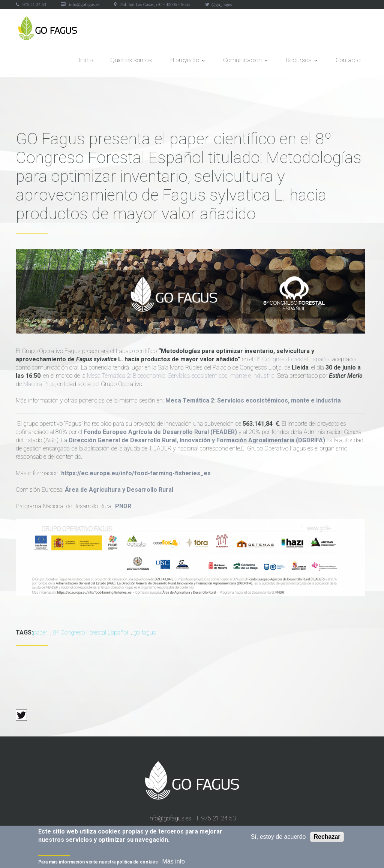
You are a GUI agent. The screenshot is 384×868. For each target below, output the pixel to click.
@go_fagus (222, 4)
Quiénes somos (131, 60)
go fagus (145, 632)
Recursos (302, 62)
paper (40, 632)
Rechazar (327, 838)
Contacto (348, 60)
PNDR (123, 506)
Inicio (85, 60)
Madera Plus (38, 384)
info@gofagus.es (84, 4)
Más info (173, 863)
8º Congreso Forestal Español (292, 359)
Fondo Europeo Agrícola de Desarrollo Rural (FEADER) (160, 432)
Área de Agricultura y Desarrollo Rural (119, 490)
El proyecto (187, 62)
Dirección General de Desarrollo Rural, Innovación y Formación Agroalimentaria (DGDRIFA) (197, 440)
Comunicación (246, 62)
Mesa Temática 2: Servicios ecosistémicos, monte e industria (253, 400)
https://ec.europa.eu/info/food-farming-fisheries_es (136, 473)
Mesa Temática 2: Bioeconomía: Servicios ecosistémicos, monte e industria (180, 376)
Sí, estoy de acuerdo (278, 838)
